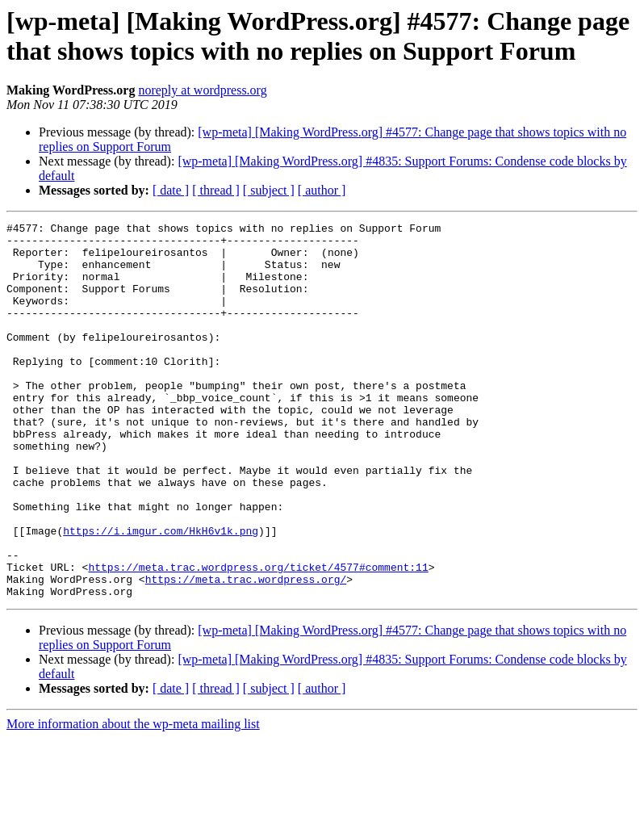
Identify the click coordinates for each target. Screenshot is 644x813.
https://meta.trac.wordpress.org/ (246, 652)
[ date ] (171, 190)
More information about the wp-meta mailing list (133, 799)
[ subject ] (269, 190)
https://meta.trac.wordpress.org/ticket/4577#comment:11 (258, 637)
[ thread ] (216, 190)
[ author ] (322, 190)
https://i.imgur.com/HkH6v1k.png (161, 593)
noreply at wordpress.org (202, 90)
